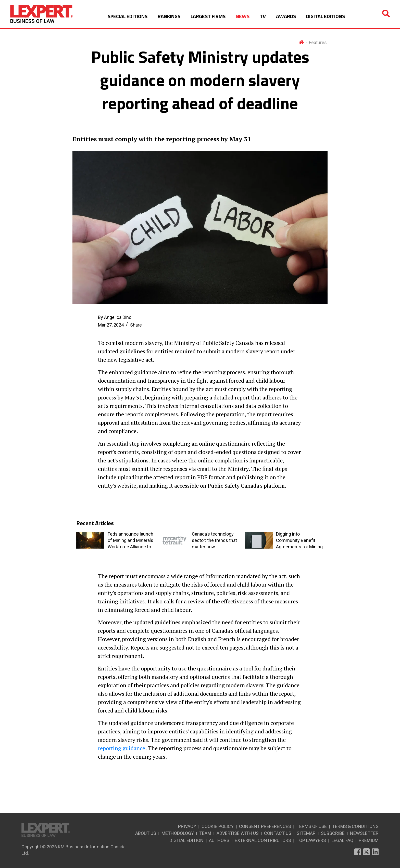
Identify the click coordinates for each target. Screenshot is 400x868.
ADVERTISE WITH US (238, 833)
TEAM (205, 833)
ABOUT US (146, 833)
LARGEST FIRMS (208, 16)
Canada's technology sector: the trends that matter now (214, 540)
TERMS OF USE (312, 826)
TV (263, 16)
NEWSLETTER (364, 833)
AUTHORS (219, 840)
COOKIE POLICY (218, 826)
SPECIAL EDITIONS (128, 16)
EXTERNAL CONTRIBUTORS (263, 840)
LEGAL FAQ (342, 840)
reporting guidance (122, 748)
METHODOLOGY (178, 833)
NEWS (243, 16)
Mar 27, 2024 (111, 325)
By (115, 317)
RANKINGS (169, 16)
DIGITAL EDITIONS (326, 16)
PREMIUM (369, 840)
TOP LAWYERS (311, 840)
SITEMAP (306, 833)
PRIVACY (187, 826)
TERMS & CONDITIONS (355, 826)
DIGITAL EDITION (186, 840)
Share (136, 325)
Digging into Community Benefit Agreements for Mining (299, 540)
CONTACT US (278, 833)
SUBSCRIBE (333, 833)
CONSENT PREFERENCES (265, 826)
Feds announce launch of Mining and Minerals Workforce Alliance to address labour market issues (130, 541)
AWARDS (286, 16)
